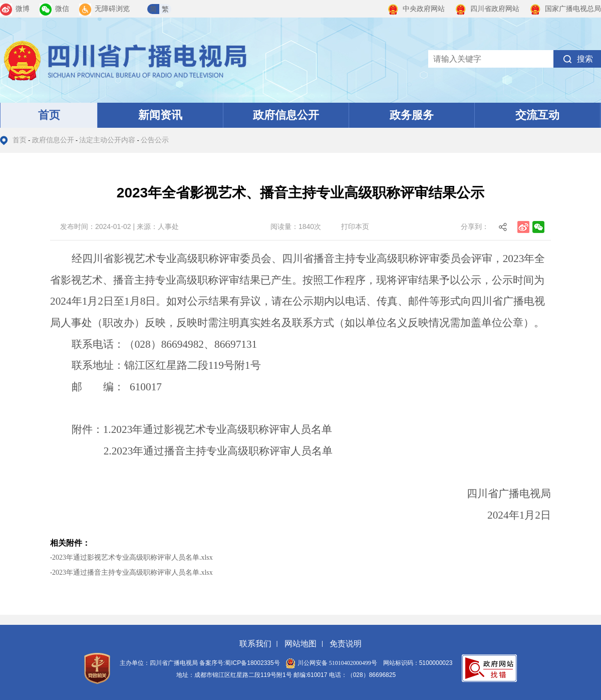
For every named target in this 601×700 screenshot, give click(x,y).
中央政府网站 (416, 9)
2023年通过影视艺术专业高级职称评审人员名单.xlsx (132, 557)
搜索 (585, 59)
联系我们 (255, 644)
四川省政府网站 (487, 9)
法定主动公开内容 (107, 140)
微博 (15, 9)
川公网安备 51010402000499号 (332, 663)
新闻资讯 (160, 115)
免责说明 (346, 644)
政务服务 (412, 115)
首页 (49, 115)
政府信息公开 (286, 115)
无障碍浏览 (104, 9)
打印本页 (355, 226)
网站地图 (300, 644)
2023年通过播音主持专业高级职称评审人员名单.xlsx (132, 572)
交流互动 (537, 115)
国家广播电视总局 (565, 9)
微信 (54, 9)
